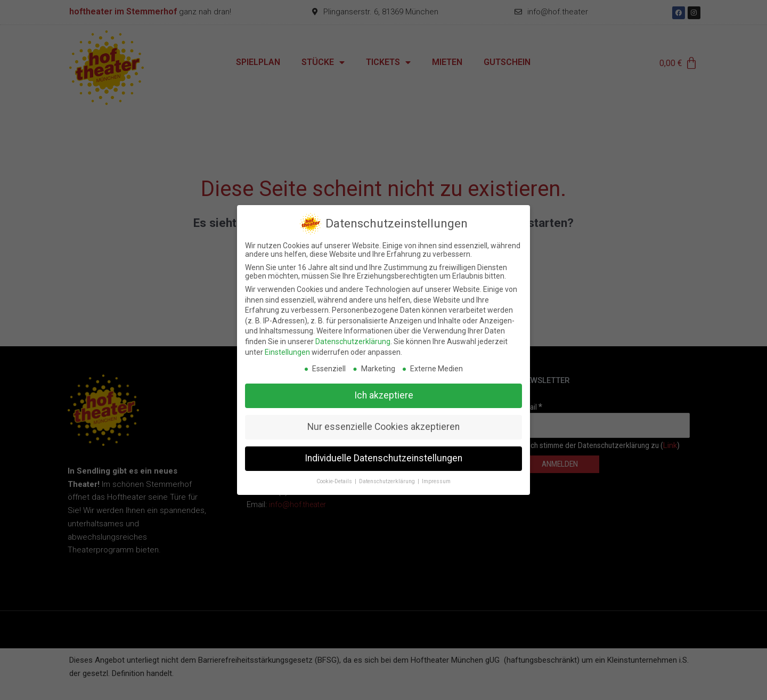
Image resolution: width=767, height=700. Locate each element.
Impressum (436, 473)
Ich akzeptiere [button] (384, 387)
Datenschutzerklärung (353, 333)
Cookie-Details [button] (335, 473)
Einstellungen (287, 344)
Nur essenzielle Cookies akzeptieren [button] (383, 419)
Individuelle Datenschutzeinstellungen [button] (383, 450)
